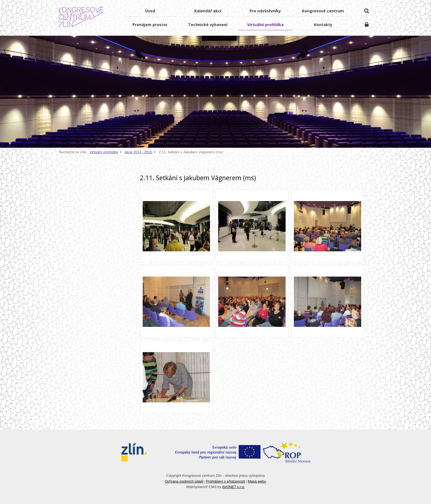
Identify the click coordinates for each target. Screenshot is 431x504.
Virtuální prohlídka (104, 152)
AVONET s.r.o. (234, 487)
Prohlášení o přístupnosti (226, 481)
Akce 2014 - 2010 (138, 152)
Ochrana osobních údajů (184, 481)
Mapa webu (257, 481)
